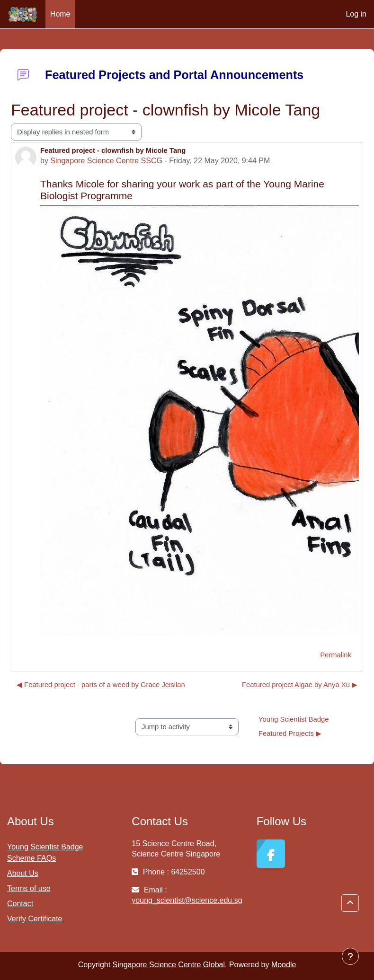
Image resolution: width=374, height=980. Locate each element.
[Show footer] (350, 956)
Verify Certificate (35, 919)
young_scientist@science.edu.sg (187, 900)
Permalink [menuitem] (336, 655)
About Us (23, 873)
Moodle (284, 965)
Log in (356, 14)
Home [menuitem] (60, 14)
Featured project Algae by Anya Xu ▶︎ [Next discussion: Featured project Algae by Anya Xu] (300, 685)
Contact (20, 904)
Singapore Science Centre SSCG (106, 161)
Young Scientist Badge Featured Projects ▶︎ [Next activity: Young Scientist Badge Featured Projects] (294, 726)
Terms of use (29, 888)
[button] (350, 903)
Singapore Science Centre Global (169, 965)
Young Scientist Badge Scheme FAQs (45, 852)
